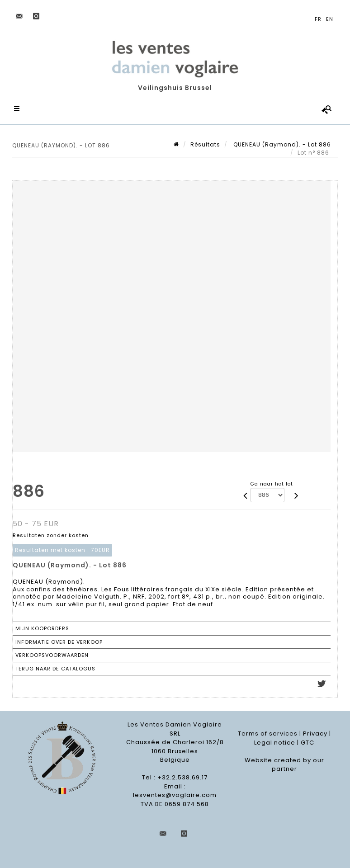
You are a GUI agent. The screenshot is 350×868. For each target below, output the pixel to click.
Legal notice (275, 743)
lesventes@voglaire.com (175, 795)
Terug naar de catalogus (55, 669)
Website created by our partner (284, 765)
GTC (307, 743)
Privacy (315, 734)
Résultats (205, 144)
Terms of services (268, 734)
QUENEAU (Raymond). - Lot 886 (281, 144)
